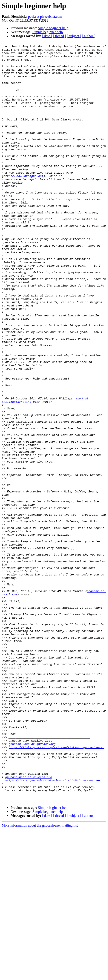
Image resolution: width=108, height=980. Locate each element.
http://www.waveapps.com (23, 202)
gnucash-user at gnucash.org (32, 884)
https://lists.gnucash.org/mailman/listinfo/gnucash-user (56, 888)
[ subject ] (74, 36)
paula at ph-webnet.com (45, 16)
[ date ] (47, 36)
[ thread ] (59, 36)
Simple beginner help (53, 28)
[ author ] (89, 36)
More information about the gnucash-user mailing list (40, 976)
